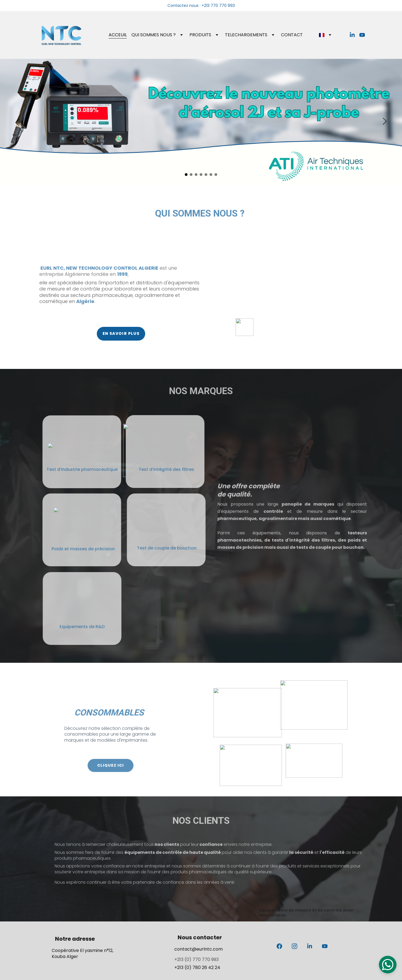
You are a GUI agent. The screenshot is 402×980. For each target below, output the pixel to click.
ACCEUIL (118, 35)
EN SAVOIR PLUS (121, 333)
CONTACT (292, 35)
